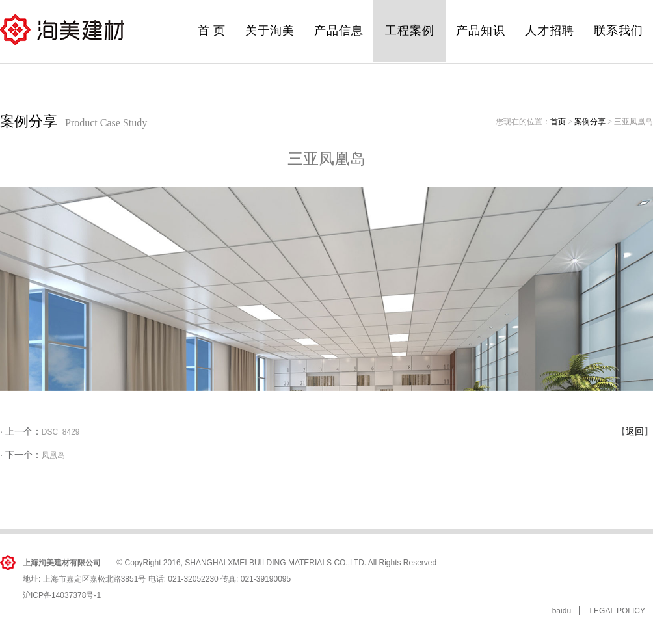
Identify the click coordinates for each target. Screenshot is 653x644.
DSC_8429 (61, 432)
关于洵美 (270, 31)
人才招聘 (550, 31)
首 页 (212, 31)
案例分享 (590, 122)
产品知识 (481, 31)
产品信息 (339, 31)
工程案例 (410, 31)
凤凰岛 (53, 455)
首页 (558, 122)
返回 (635, 431)
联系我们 (619, 31)
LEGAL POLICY (617, 611)
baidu (562, 611)
